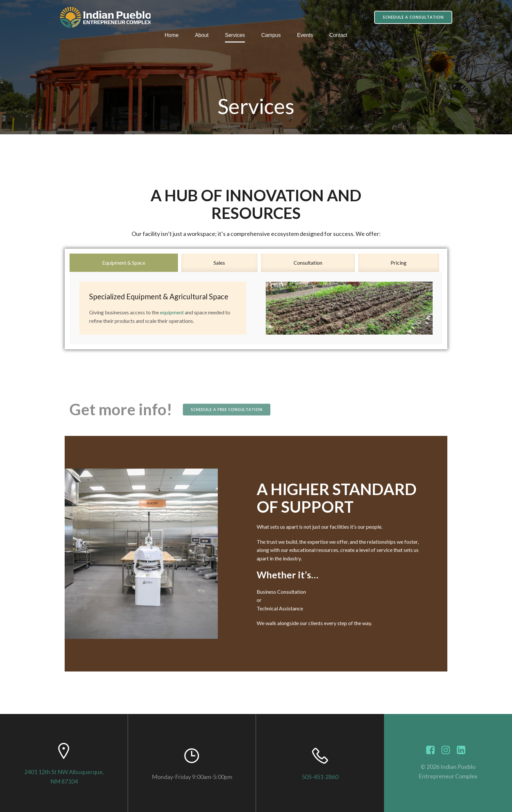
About (202, 35)
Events (305, 35)
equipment (172, 312)
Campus (271, 35)
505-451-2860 (320, 777)
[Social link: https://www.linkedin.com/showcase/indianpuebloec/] (464, 750)
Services (235, 35)
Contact (338, 35)
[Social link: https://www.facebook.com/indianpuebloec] (433, 750)
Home (172, 35)
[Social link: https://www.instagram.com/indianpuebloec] (448, 750)
